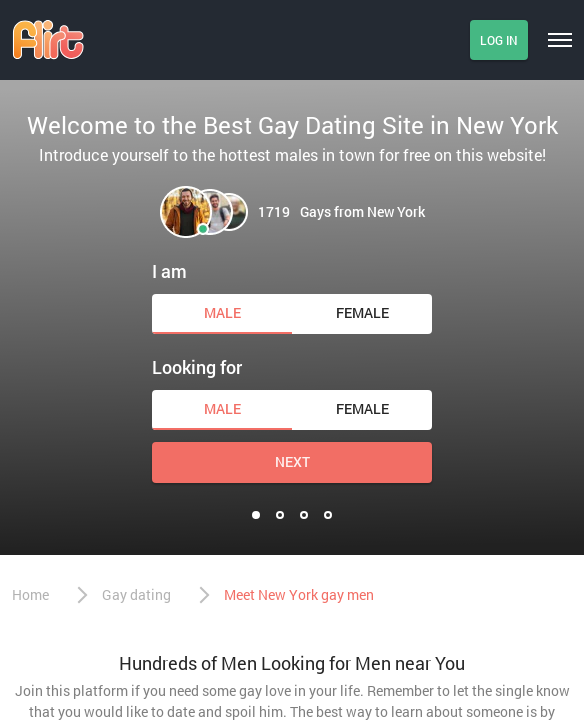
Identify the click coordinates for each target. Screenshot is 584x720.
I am (169, 271)
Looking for (197, 367)
